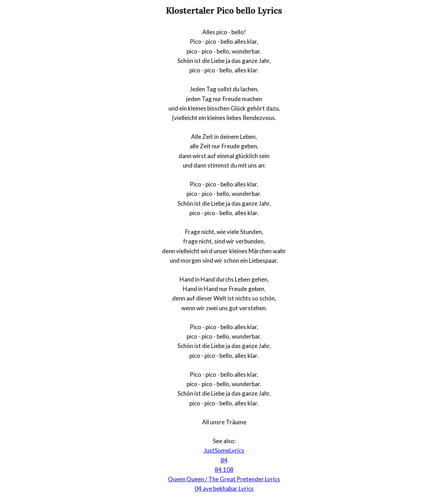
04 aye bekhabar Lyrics (224, 488)
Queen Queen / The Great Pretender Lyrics (224, 479)
